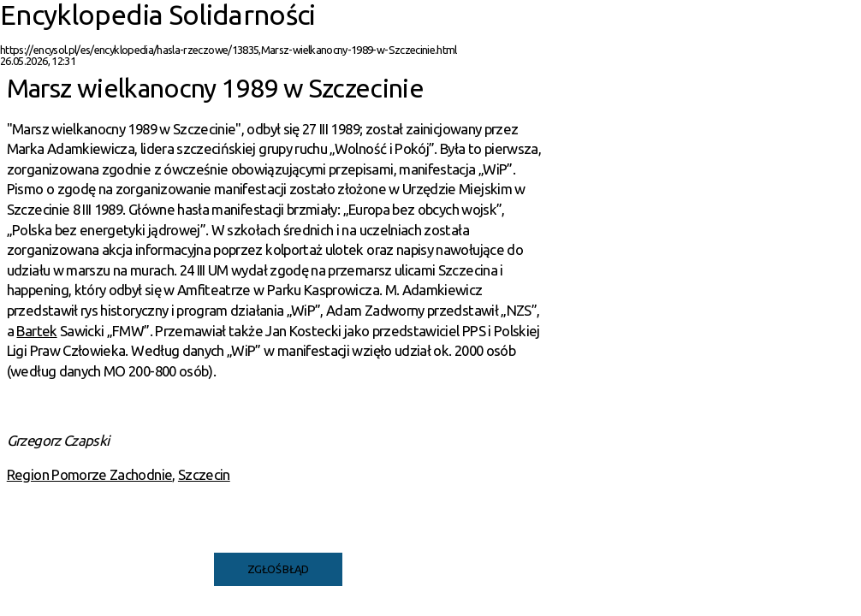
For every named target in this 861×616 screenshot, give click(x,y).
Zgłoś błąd (278, 569)
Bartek (36, 331)
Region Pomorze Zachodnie (89, 474)
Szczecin (204, 474)
